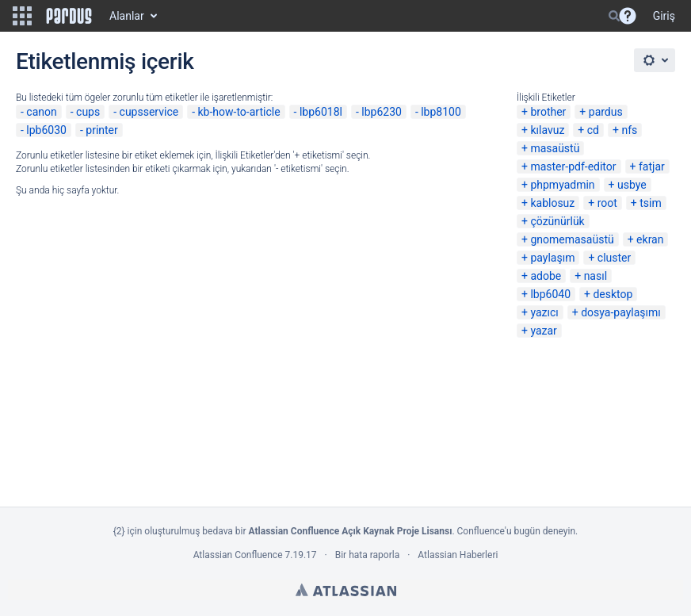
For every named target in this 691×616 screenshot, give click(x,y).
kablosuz (552, 203)
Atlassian (346, 590)
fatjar (652, 166)
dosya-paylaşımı (621, 312)
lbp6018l (321, 112)
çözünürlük (557, 221)
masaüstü (555, 148)
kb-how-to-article (239, 112)
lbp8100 (441, 112)
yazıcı (544, 312)
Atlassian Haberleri (458, 555)
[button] (22, 16)
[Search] (614, 16)
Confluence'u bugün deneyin (517, 531)
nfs (629, 130)
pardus (606, 112)
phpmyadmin (562, 185)
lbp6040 (550, 294)
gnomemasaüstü (572, 239)
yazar (543, 331)
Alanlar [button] (127, 16)
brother (548, 112)
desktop (613, 294)
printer (102, 130)
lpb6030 (46, 130)
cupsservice (149, 112)
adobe (546, 276)
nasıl (596, 276)
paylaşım (552, 258)
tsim (651, 203)
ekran (650, 239)
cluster (614, 258)
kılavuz (547, 130)
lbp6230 (382, 112)
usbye (632, 185)
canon (41, 112)
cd (593, 130)
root (607, 203)
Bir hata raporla (367, 555)
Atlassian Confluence (238, 555)
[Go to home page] (69, 16)
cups (88, 112)
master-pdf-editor (573, 166)
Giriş (664, 16)
